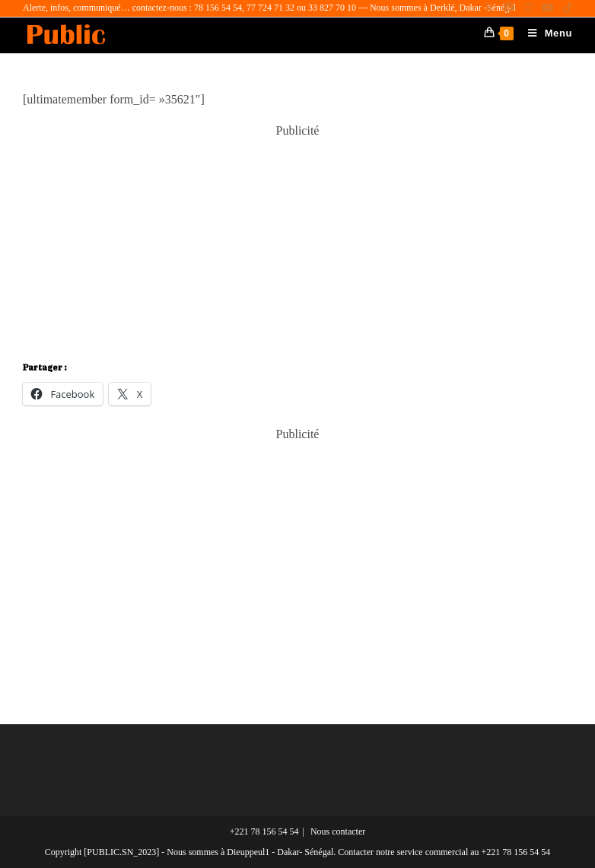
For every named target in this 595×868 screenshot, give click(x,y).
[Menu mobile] (544, 33)
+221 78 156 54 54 (264, 831)
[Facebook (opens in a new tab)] (509, 8)
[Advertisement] (297, 245)
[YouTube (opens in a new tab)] (548, 8)
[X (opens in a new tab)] (489, 8)
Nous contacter (338, 831)
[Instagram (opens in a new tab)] (528, 8)
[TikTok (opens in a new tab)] (565, 8)
